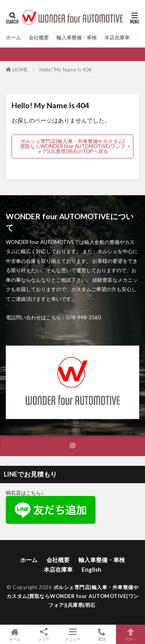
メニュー (72, 634)
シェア (43, 635)
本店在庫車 (117, 37)
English (91, 569)
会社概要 (39, 37)
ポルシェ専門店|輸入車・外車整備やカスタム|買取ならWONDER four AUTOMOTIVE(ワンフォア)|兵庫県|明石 (73, 596)
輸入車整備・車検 (77, 37)
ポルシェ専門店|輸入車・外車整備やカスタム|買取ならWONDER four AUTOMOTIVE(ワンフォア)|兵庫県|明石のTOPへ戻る (73, 146)
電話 (101, 634)
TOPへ (130, 634)
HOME (20, 70)
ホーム (13, 37)
